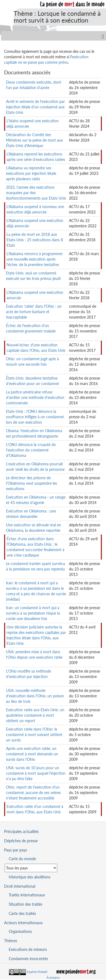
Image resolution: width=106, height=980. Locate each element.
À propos (53, 977)
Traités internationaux (27, 895)
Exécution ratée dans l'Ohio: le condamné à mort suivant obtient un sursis (34, 735)
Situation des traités (25, 904)
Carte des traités (22, 913)
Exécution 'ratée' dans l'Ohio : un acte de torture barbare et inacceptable (34, 312)
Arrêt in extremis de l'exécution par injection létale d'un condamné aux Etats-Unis (35, 107)
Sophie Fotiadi (37, 972)
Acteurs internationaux (23, 923)
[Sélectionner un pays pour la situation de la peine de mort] (31, 868)
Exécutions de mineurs (28, 949)
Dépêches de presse (21, 841)
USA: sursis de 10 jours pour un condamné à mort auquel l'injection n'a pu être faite (36, 773)
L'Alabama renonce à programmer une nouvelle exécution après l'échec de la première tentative (35, 259)
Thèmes (11, 941)
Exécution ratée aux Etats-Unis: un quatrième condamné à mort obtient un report (35, 715)
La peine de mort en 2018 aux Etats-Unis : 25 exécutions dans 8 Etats (35, 240)
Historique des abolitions (30, 877)
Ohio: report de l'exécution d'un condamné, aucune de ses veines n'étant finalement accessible (33, 793)
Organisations (20, 931)
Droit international (20, 886)
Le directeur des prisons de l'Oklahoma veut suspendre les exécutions (31, 483)
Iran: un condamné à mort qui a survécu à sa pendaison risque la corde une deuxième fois (33, 613)
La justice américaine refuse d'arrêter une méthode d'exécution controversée (35, 397)
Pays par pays (16, 850)
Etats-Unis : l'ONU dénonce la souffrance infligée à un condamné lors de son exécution (35, 417)
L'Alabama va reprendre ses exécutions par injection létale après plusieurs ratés (31, 173)
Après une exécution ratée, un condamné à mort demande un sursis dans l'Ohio (32, 754)
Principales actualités (21, 831)
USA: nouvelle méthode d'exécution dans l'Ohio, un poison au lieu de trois (35, 696)
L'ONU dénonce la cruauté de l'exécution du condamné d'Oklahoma (31, 450)
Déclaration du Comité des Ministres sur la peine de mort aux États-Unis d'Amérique (34, 140)
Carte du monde (22, 859)
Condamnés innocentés (28, 959)
